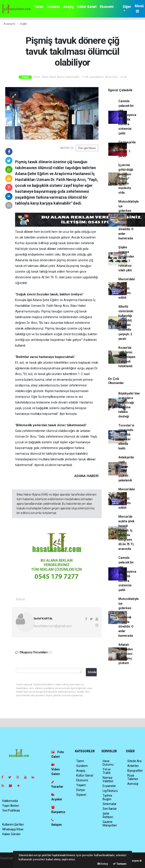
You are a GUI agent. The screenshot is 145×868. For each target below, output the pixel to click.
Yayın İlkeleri (10, 806)
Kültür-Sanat (87, 7)
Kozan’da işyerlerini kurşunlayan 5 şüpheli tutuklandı (127, 357)
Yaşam (81, 785)
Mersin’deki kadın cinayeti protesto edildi (127, 288)
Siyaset (81, 795)
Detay (103, 864)
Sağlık (23, 24)
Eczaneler (109, 786)
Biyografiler (135, 771)
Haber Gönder (11, 834)
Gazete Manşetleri (110, 824)
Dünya (80, 790)
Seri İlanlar (110, 809)
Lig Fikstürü (110, 791)
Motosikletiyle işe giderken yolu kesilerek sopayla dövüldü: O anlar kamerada (129, 220)
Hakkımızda (10, 801)
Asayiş (68, 7)
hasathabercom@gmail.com (53, 626)
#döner (21, 599)
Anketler (133, 766)
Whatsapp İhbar (13, 829)
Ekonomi (107, 7)
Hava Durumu (108, 763)
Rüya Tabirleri (133, 777)
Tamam (120, 864)
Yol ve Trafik (107, 771)
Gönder (92, 672)
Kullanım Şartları (13, 824)
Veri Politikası (11, 810)
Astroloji (133, 784)
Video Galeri (56, 769)
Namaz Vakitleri (108, 779)
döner (29, 232)
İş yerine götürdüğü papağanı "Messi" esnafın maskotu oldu (126, 179)
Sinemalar (110, 804)
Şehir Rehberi (108, 815)
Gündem (53, 7)
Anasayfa (10, 24)
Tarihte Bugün (107, 797)
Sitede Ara (134, 761)
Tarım (39, 7)
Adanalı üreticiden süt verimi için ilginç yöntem (126, 654)
